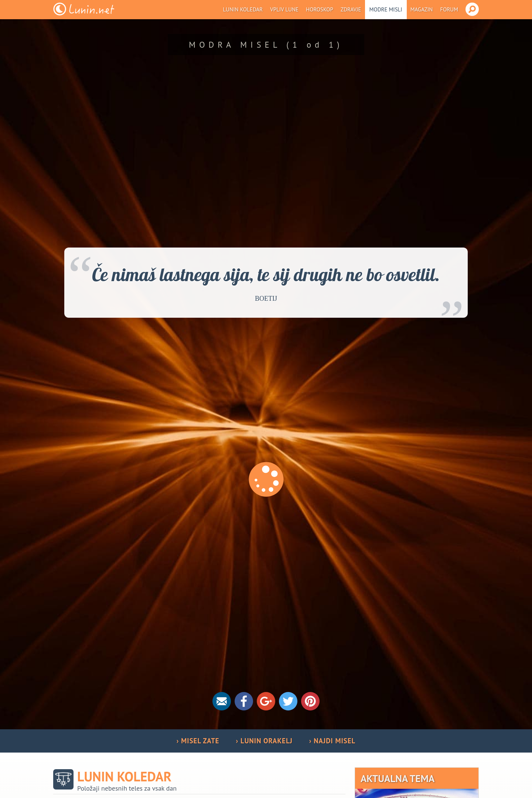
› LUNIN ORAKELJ (264, 741)
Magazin (422, 9)
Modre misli (386, 9)
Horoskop (320, 9)
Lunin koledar (243, 9)
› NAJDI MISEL (332, 741)
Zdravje (351, 9)
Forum (449, 9)
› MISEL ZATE (198, 741)
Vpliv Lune (284, 9)
